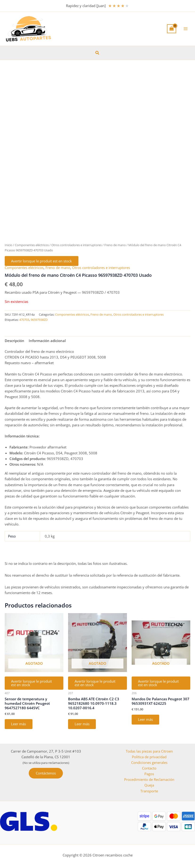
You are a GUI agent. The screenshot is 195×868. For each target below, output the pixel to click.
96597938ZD (39, 320)
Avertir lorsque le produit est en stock (42, 261)
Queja (149, 785)
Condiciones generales (149, 762)
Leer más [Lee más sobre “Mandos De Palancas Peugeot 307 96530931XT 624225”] (146, 720)
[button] (97, 53)
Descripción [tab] (14, 341)
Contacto (149, 768)
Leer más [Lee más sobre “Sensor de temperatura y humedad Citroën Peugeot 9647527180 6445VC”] (19, 724)
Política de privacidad (149, 757)
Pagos (149, 774)
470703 (24, 320)
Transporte (149, 791)
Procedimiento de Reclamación (149, 779)
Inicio (8, 245)
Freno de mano (115, 245)
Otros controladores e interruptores (77, 245)
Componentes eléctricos (32, 245)
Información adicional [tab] (47, 341)
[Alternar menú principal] (186, 29)
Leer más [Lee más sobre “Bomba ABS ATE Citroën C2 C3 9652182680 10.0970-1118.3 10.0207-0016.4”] (82, 724)
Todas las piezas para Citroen (149, 751)
